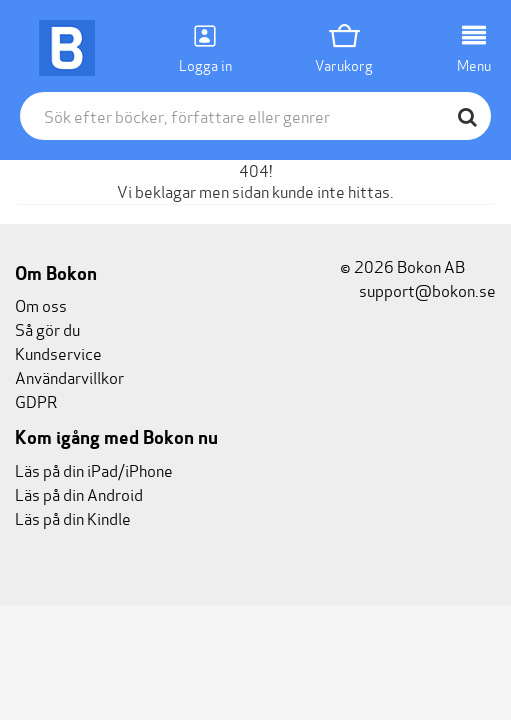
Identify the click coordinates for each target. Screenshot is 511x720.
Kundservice (58, 352)
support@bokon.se (418, 289)
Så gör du (47, 328)
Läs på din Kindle (73, 517)
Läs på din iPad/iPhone (94, 469)
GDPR (36, 400)
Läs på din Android (79, 493)
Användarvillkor (69, 376)
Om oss (41, 304)
